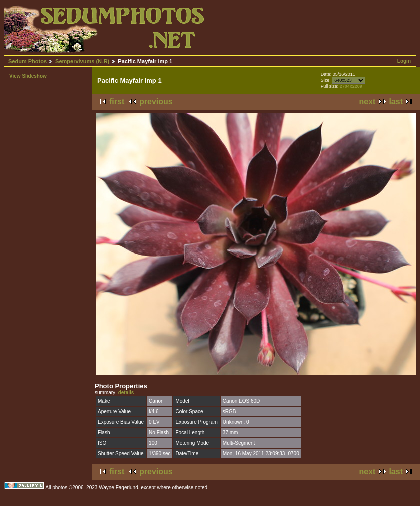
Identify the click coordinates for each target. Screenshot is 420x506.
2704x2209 (351, 86)
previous (156, 101)
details (126, 393)
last (396, 101)
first (117, 101)
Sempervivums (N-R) (82, 61)
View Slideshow (28, 76)
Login (404, 61)
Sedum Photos (27, 61)
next (368, 101)
